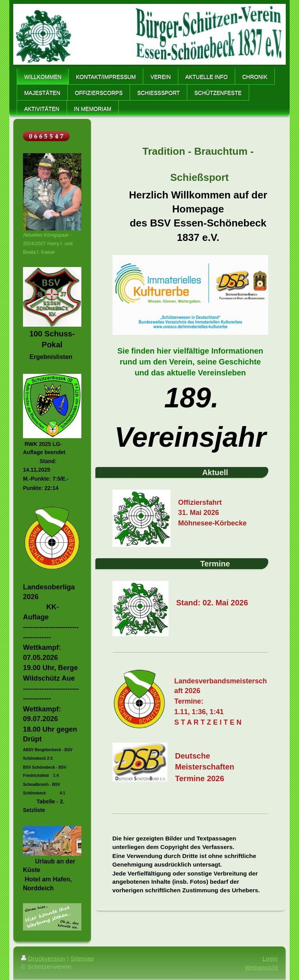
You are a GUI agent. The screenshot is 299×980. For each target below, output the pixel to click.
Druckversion (43, 958)
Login (270, 958)
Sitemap (82, 958)
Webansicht (261, 967)
